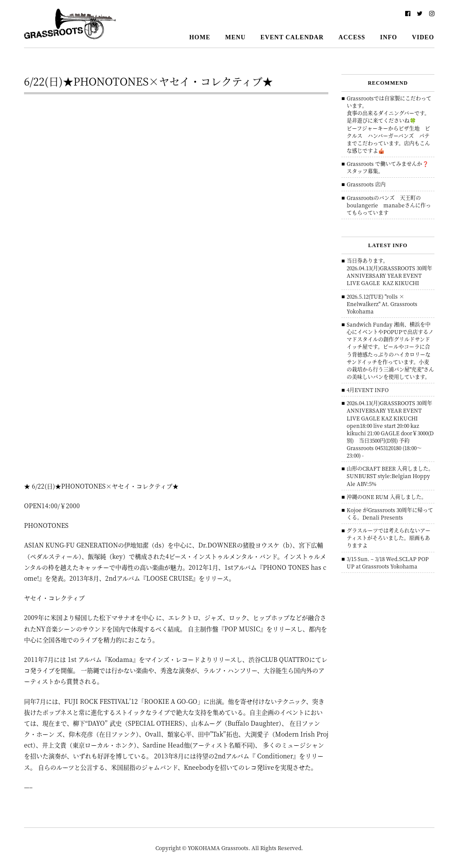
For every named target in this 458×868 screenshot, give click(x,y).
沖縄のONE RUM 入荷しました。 (387, 497)
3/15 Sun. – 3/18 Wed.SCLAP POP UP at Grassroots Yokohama (388, 562)
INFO (389, 37)
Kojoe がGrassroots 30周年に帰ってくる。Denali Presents (390, 513)
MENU (236, 37)
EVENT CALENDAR (292, 37)
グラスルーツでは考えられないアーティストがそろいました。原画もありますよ (389, 538)
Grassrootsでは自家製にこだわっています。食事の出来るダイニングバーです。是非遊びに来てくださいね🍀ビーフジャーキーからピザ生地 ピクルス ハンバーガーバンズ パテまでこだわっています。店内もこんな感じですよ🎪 (389, 124)
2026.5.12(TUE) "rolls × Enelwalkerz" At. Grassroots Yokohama (382, 304)
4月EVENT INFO (368, 390)
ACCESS (352, 37)
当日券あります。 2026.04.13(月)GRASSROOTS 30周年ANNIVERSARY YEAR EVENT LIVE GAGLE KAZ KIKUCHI (389, 272)
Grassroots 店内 (366, 184)
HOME (200, 37)
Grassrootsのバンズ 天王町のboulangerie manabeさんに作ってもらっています (389, 205)
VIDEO (423, 37)
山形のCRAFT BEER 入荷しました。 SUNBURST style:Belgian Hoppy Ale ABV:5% (390, 476)
